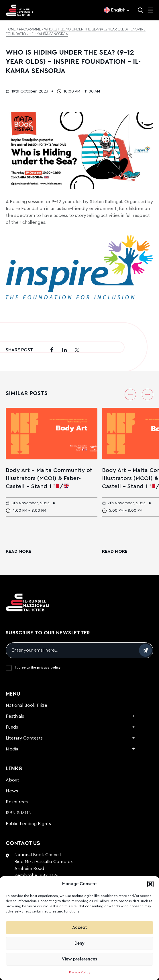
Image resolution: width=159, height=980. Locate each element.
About (12, 780)
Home (11, 30)
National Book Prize (26, 705)
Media (12, 749)
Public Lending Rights (28, 824)
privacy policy (49, 667)
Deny (79, 943)
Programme (30, 30)
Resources (17, 802)
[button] (150, 884)
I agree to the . (38, 667)
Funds (12, 727)
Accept (80, 928)
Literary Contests (24, 738)
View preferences (79, 959)
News (12, 791)
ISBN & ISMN (19, 813)
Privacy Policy (80, 972)
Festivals (15, 716)
